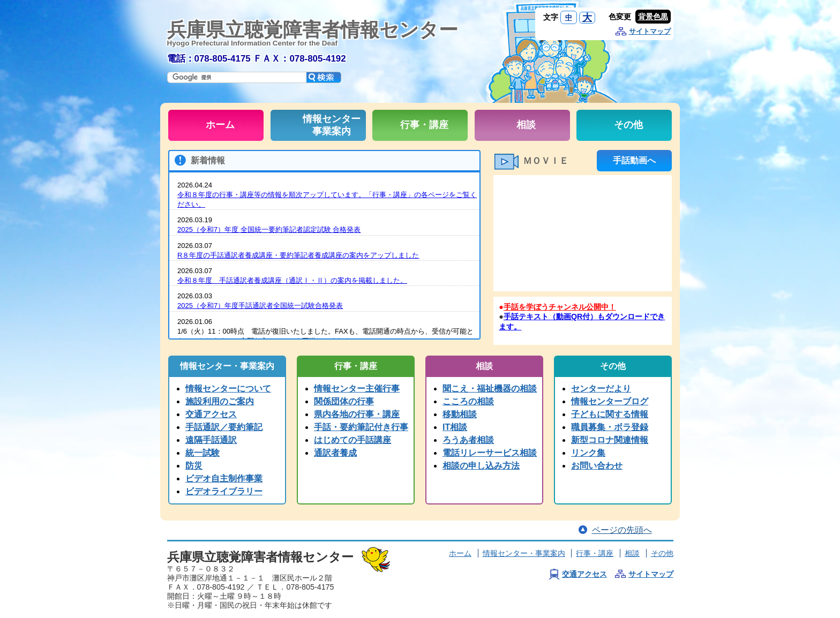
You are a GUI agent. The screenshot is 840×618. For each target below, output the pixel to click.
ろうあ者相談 (468, 440)
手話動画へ (634, 160)
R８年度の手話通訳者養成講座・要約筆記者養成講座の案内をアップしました (298, 255)
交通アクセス (211, 414)
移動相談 (460, 414)
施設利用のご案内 (220, 401)
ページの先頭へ (622, 530)
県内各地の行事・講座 (357, 414)
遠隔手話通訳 (211, 440)
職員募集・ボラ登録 (610, 427)
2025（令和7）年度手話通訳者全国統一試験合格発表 (260, 306)
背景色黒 (653, 17)
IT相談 (455, 427)
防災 (194, 466)
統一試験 (202, 453)
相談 (632, 553)
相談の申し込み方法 (481, 466)
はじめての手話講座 (352, 440)
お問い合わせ (597, 466)
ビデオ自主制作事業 (224, 478)
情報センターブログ (610, 401)
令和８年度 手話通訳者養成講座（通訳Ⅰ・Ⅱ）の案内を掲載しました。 (292, 280)
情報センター (524, 553)
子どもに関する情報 (610, 414)
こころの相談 (468, 401)
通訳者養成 (335, 453)
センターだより (601, 389)
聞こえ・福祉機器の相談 (490, 389)
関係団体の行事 (344, 401)
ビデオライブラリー (224, 491)
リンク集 (588, 453)
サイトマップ (650, 31)
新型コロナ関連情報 (610, 440)
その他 (662, 553)
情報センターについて (228, 389)
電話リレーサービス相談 (490, 453)
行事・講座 (595, 553)
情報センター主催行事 (357, 389)
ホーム (460, 553)
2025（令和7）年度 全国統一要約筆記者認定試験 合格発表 (269, 229)
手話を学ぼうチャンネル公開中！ (560, 307)
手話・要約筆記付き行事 (361, 427)
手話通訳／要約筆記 (224, 427)
